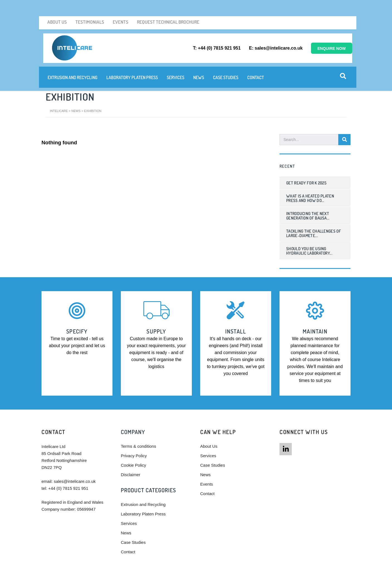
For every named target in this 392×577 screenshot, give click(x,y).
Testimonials (86, 6)
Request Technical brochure (160, 6)
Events (115, 6)
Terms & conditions (139, 425)
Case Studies (224, 60)
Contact (254, 60)
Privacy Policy (134, 434)
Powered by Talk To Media (244, 569)
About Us (55, 6)
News (197, 60)
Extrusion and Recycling (71, 60)
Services (174, 60)
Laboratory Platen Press (130, 60)
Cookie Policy (133, 444)
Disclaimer (131, 453)
